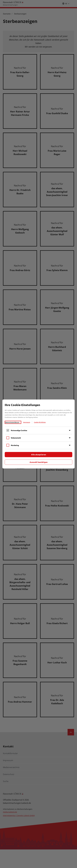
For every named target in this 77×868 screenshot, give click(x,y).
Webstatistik (16, 438)
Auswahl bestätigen (39, 462)
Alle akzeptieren (39, 455)
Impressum (27, 422)
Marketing (15, 445)
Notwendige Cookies (19, 430)
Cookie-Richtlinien (40, 422)
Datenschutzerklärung (12, 422)
